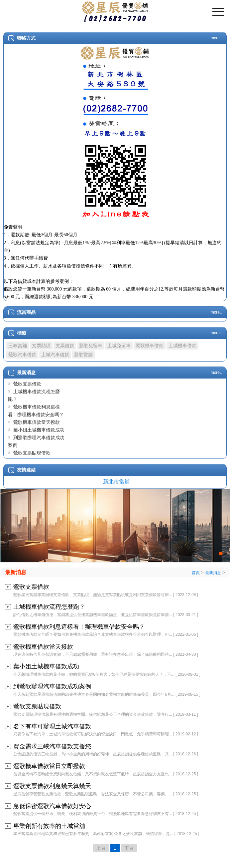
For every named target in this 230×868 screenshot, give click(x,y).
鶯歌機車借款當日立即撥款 (49, 766)
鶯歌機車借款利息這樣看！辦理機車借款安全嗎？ (79, 627)
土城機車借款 (182, 346)
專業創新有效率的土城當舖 (49, 826)
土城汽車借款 (55, 355)
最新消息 (16, 572)
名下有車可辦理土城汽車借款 (52, 726)
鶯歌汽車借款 (22, 355)
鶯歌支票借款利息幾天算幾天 (52, 786)
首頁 (196, 573)
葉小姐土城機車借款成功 (39, 430)
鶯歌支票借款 (27, 384)
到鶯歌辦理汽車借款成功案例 (52, 686)
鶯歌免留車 (91, 346)
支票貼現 (41, 346)
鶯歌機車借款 (150, 346)
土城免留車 (119, 346)
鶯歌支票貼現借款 (32, 453)
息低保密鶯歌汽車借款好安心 (52, 806)
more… (217, 38)
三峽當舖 (18, 346)
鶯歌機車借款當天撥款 (37, 422)
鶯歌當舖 (83, 355)
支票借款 (65, 346)
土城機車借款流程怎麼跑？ (49, 607)
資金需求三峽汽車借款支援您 (52, 746)
